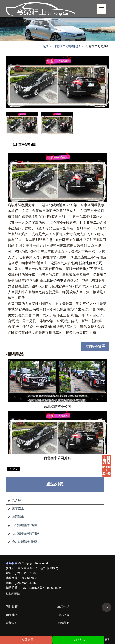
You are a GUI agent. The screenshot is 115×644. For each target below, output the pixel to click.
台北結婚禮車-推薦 (25, 542)
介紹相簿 (63, 615)
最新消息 (12, 623)
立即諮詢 (93, 347)
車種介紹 (63, 607)
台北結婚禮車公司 (57, 406)
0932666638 (29, 578)
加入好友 (80, 640)
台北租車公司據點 (24, 145)
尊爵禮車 (18, 517)
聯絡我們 (63, 623)
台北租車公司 (92, 263)
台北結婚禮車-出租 (25, 525)
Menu (103, 7)
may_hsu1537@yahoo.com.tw (41, 588)
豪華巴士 (18, 508)
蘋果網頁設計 (13, 594)
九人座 (17, 500)
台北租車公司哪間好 (67, 46)
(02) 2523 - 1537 (26, 573)
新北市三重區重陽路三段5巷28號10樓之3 (33, 568)
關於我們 (12, 615)
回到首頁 (12, 607)
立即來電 (28, 640)
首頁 (45, 46)
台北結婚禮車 (55, 205)
